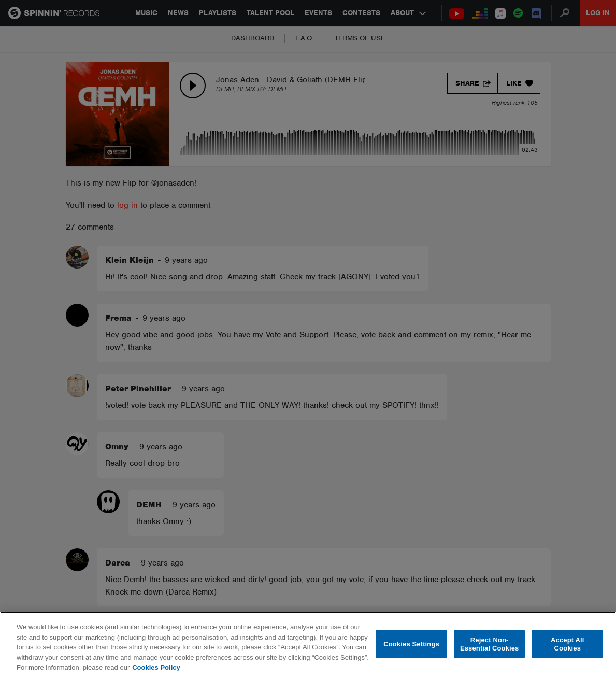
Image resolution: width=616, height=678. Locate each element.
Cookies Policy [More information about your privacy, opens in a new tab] (156, 667)
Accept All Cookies (567, 644)
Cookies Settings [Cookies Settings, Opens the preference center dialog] (411, 644)
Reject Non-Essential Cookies (489, 644)
